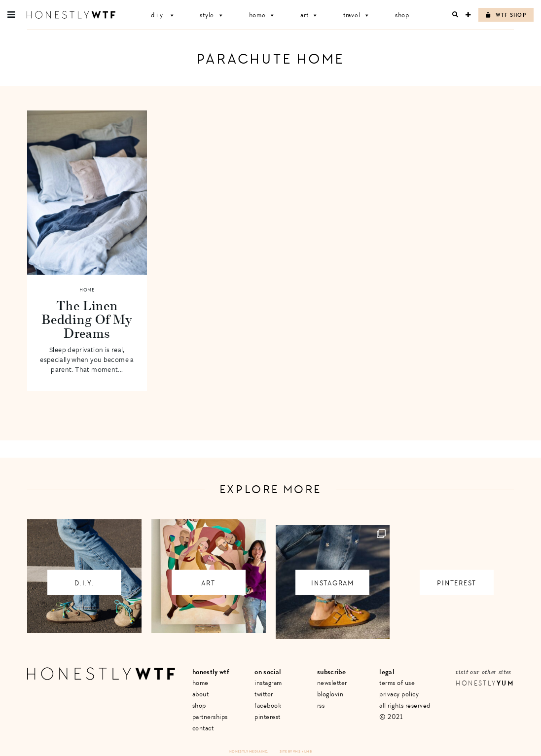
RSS (321, 705)
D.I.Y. (163, 15)
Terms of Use (397, 683)
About (201, 694)
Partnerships (210, 717)
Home (263, 15)
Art (309, 15)
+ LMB (307, 751)
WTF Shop (506, 15)
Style (212, 15)
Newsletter (332, 683)
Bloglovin (330, 694)
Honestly (485, 683)
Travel (357, 15)
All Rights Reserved (405, 705)
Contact (203, 728)
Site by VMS (290, 751)
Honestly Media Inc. (249, 751)
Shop (402, 15)
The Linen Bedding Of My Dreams (87, 319)
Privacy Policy (399, 694)
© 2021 (391, 717)
